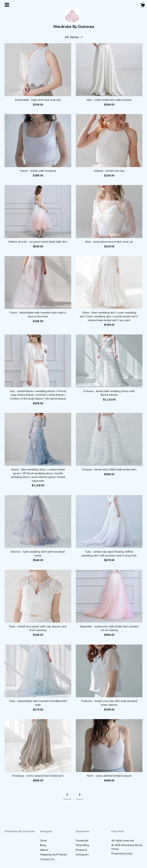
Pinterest (81, 850)
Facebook (82, 840)
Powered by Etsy (122, 853)
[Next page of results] (80, 795)
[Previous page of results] (67, 795)
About (44, 850)
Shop (44, 840)
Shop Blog (82, 845)
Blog (43, 845)
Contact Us (47, 859)
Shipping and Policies (54, 854)
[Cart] (143, 6)
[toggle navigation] (7, 5)
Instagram (82, 854)
